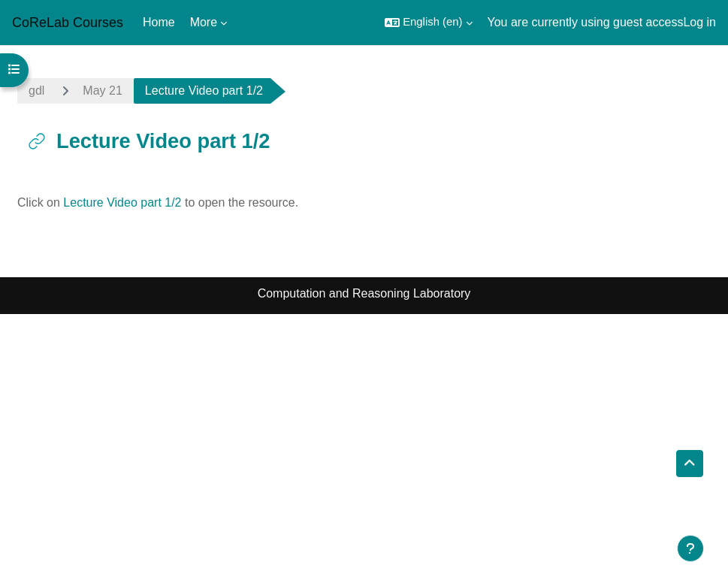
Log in (699, 22)
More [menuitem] (204, 22)
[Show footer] (690, 548)
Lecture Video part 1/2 (122, 202)
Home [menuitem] (159, 22)
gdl (36, 91)
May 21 (102, 91)
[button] (428, 23)
